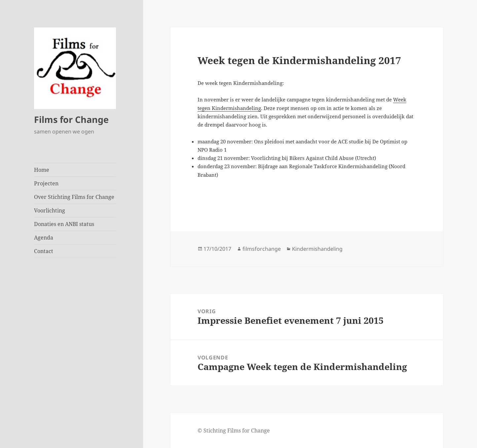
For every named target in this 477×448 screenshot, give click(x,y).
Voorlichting (50, 210)
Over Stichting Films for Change (74, 197)
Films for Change (71, 119)
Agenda (44, 238)
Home (42, 170)
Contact (44, 251)
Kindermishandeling (317, 249)
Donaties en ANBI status (64, 224)
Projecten (46, 183)
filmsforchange (262, 249)
